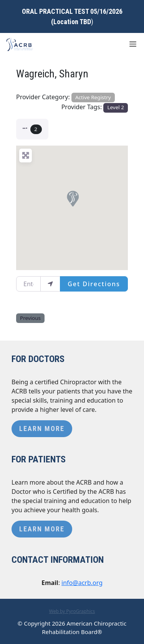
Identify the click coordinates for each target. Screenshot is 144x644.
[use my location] (50, 284)
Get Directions (94, 284)
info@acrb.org (82, 583)
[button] (32, 129)
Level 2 (116, 107)
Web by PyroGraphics (72, 611)
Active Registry (93, 97)
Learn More (42, 429)
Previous (30, 318)
